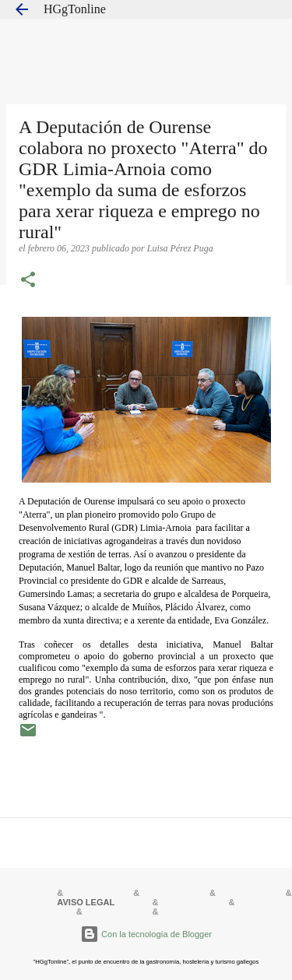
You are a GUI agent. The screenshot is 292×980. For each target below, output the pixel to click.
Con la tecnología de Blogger (146, 934)
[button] (28, 281)
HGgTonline (75, 9)
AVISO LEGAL (86, 902)
